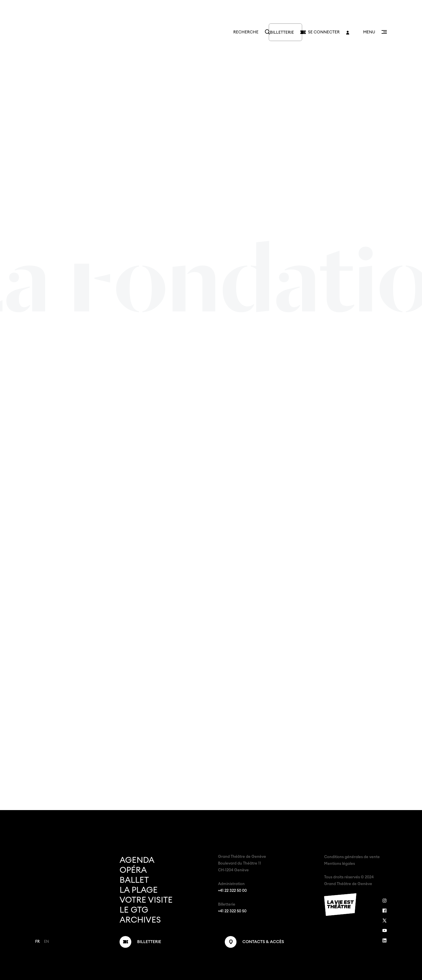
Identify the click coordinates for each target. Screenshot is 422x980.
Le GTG (134, 910)
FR (37, 942)
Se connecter (324, 32)
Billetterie (272, 33)
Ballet (134, 880)
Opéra (133, 870)
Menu (369, 32)
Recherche (224, 32)
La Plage (139, 890)
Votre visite (146, 900)
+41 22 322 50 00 (232, 891)
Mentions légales (340, 864)
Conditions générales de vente (352, 857)
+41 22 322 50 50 (232, 911)
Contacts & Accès (263, 942)
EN (46, 942)
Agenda (137, 860)
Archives (140, 920)
